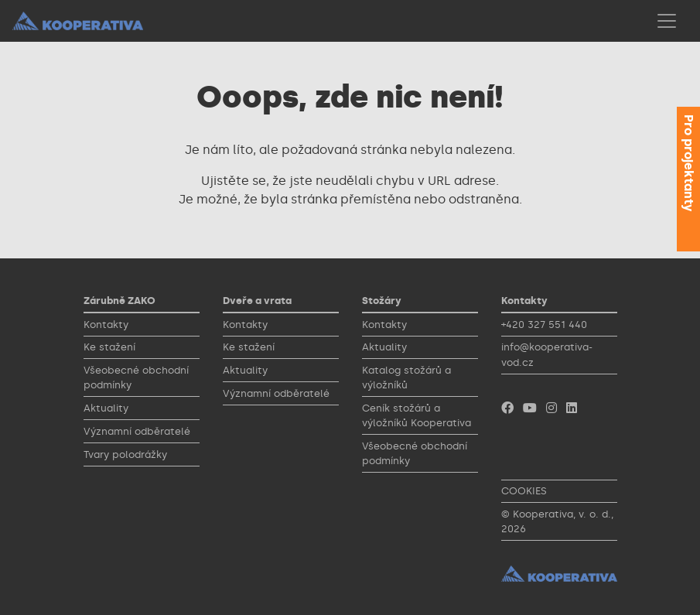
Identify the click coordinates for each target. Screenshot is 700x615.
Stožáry (382, 301)
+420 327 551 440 (544, 325)
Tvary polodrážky (125, 454)
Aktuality (106, 408)
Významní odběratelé (137, 431)
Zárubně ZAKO (120, 301)
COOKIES (524, 491)
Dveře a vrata (257, 301)
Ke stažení (109, 347)
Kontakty (106, 325)
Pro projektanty (689, 163)
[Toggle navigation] (667, 21)
